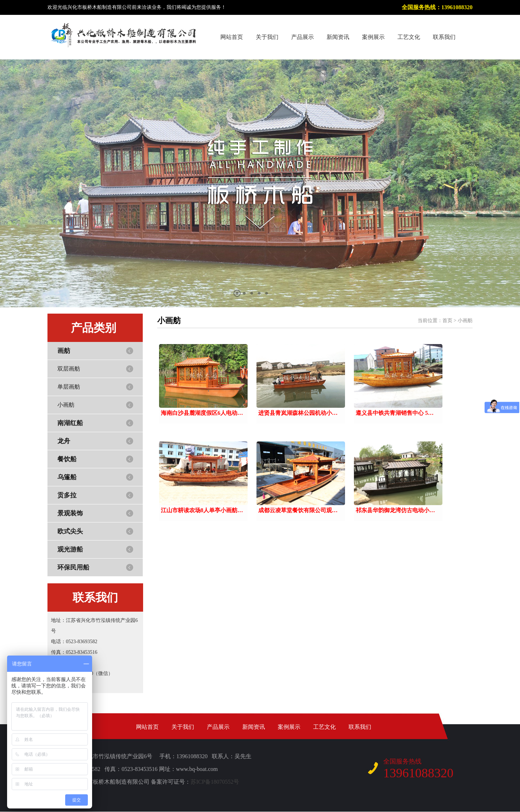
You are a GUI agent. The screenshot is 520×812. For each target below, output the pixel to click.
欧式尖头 (70, 531)
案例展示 (373, 37)
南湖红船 (70, 423)
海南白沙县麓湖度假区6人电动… (202, 413)
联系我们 (444, 37)
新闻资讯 (338, 37)
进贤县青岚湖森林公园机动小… (298, 413)
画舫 (64, 351)
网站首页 (232, 37)
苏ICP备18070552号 (215, 782)
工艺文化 (409, 37)
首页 (447, 321)
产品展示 (303, 37)
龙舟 (64, 441)
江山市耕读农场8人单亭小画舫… (202, 510)
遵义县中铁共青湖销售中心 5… (395, 413)
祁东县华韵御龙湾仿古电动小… (395, 510)
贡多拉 (67, 495)
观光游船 (70, 549)
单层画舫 (69, 387)
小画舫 (66, 405)
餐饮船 (67, 459)
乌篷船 (67, 477)
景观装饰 (70, 513)
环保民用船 (73, 567)
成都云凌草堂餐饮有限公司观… (298, 510)
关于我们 (267, 37)
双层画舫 (69, 369)
